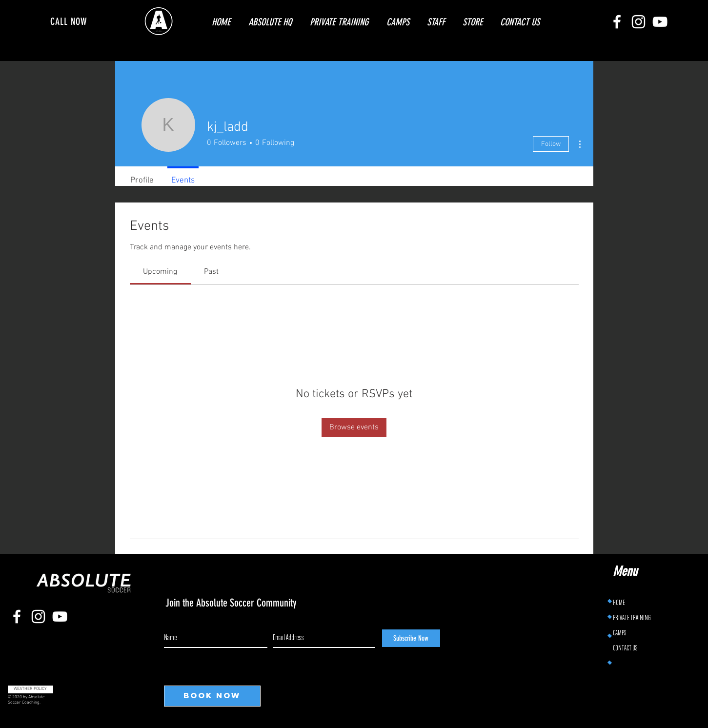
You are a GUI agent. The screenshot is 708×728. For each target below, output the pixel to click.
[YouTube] (660, 22)
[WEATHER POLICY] (30, 689)
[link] (160, 272)
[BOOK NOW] (212, 696)
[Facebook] (617, 22)
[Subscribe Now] (411, 638)
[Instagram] (638, 22)
